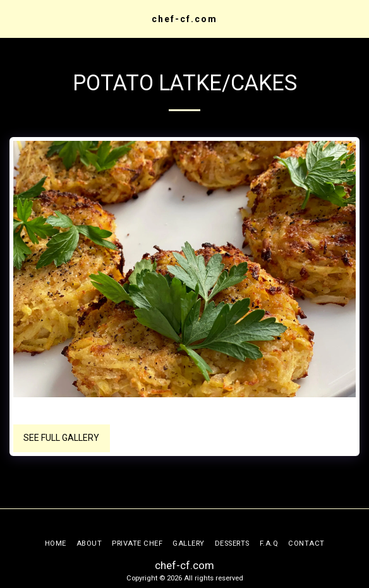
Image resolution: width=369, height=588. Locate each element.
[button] (14, 18)
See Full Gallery (61, 438)
